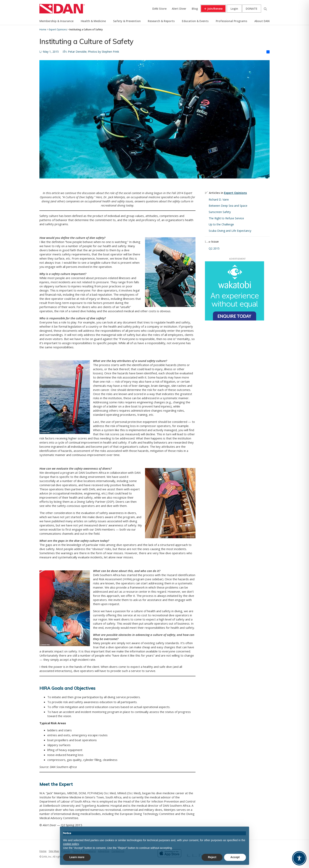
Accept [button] (235, 857)
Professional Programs (231, 21)
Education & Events (195, 21)
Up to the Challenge (221, 224)
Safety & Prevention (127, 21)
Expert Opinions (235, 193)
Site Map (54, 851)
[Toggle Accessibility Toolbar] (299, 858)
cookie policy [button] (71, 844)
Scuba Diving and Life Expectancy (230, 231)
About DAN (262, 21)
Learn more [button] (77, 857)
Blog (195, 9)
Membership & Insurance (56, 21)
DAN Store (159, 9)
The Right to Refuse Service (226, 218)
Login (234, 9)
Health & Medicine (93, 21)
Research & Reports (161, 21)
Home (43, 851)
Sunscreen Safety (220, 212)
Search (265, 9)
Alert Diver (179, 9)
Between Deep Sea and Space (228, 206)
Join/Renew (215, 9)
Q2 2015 (214, 248)
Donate (252, 9)
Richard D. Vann (219, 199)
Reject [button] (212, 857)
